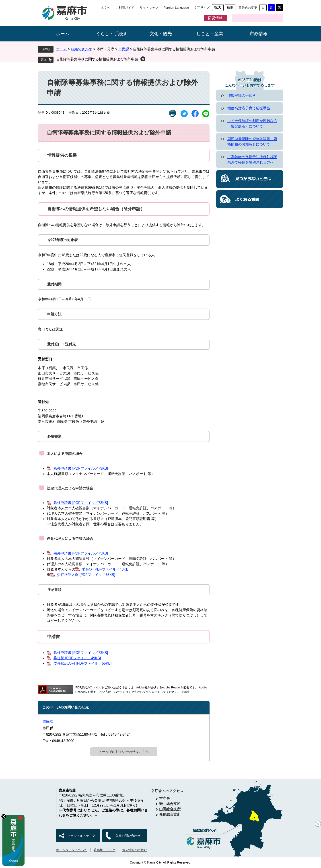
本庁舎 (165, 798)
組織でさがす (82, 49)
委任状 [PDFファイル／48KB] (106, 569)
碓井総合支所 (170, 804)
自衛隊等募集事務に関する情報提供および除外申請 (97, 59)
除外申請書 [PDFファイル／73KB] (81, 468)
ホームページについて (71, 850)
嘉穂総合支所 (170, 814)
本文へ (105, 8)
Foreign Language (176, 8)
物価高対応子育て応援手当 (249, 108)
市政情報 (259, 34)
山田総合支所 (170, 809)
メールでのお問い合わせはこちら (124, 752)
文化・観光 (161, 34)
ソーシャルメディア (81, 836)
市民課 (124, 49)
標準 (230, 8)
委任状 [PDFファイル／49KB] (77, 658)
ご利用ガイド (125, 8)
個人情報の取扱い (135, 850)
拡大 (218, 7)
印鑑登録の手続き (242, 95)
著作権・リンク (105, 850)
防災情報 (215, 18)
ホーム (63, 34)
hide (4, 816)
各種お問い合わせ (128, 836)
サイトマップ (149, 8)
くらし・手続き (112, 34)
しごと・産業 (210, 34)
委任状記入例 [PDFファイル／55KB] (86, 575)
